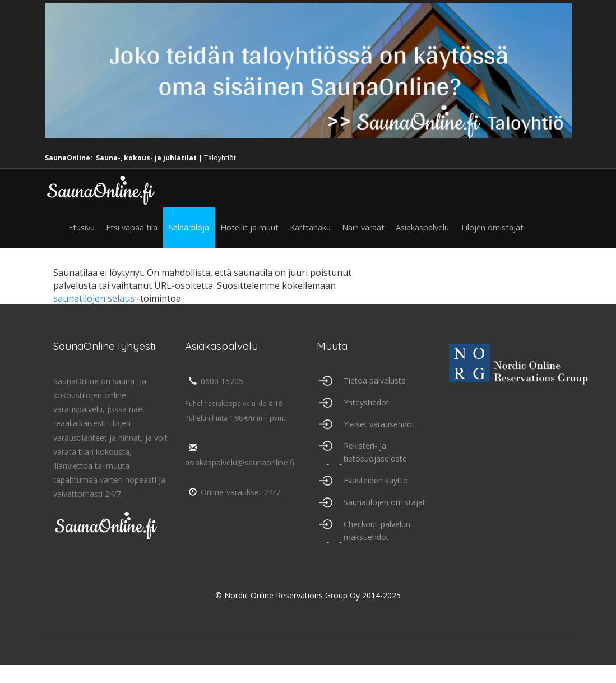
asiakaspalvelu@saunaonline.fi (240, 455)
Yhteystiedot (366, 402)
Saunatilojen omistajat (385, 502)
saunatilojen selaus (94, 298)
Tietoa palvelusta (375, 380)
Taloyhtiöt (220, 158)
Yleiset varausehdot (379, 424)
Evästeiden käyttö (376, 480)
